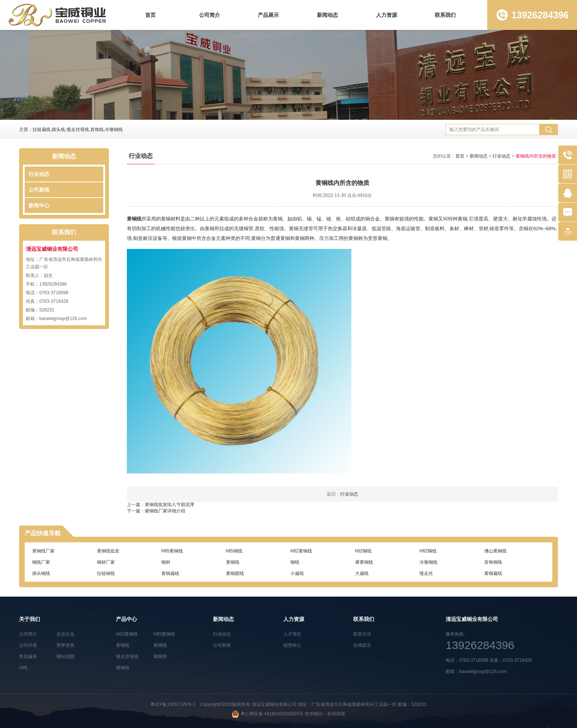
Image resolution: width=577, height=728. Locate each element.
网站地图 (65, 657)
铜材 (166, 562)
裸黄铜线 (364, 562)
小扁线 (297, 573)
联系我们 (445, 15)
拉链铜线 (106, 573)
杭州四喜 (336, 714)
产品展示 (268, 15)
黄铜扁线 (170, 573)
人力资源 (387, 15)
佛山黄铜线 (495, 551)
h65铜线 (234, 551)
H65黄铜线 (172, 551)
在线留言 (362, 645)
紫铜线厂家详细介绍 (165, 511)
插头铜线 (41, 573)
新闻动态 (327, 15)
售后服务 (28, 657)
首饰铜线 (493, 562)
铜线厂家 (41, 562)
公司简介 (210, 15)
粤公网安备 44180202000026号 (272, 714)
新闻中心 (39, 205)
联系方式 (362, 634)
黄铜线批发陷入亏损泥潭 (170, 505)
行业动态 (39, 174)
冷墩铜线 (428, 562)
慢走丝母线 (127, 657)
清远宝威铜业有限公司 (274, 704)
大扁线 (362, 573)
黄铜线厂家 (43, 551)
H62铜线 (428, 551)
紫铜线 (160, 645)
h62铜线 (363, 551)
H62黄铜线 (301, 551)
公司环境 (28, 645)
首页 (150, 15)
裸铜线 (123, 668)
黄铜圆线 (235, 573)
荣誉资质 (65, 645)
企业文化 (65, 634)
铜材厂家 (106, 562)
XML (24, 668)
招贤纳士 (292, 645)
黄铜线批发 (108, 551)
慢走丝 (426, 573)
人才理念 (292, 634)
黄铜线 (134, 219)
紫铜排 (160, 657)
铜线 (295, 562)
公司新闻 (39, 190)
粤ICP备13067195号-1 (173, 704)
